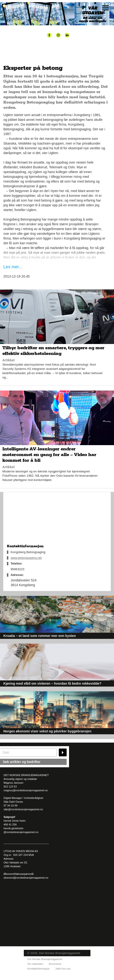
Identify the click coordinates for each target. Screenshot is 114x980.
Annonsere (55, 964)
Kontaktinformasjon (39, 969)
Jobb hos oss (63, 969)
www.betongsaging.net (26, 558)
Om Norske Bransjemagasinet (45, 959)
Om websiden (35, 964)
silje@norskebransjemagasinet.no (23, 809)
